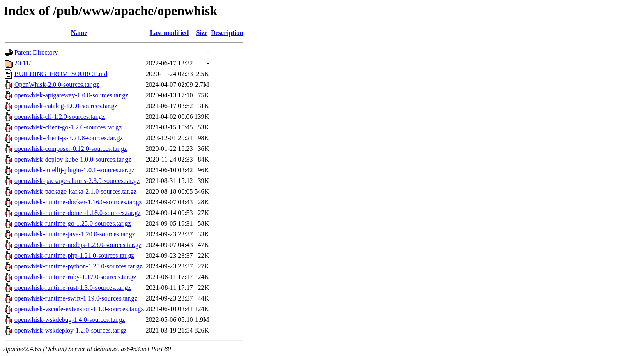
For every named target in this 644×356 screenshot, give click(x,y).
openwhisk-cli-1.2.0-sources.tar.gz (60, 117)
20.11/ (23, 63)
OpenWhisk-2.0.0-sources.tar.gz (57, 84)
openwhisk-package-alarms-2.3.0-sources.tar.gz (77, 181)
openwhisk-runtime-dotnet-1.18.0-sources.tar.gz (77, 213)
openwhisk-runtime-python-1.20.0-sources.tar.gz (78, 266)
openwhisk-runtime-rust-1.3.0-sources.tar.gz (72, 288)
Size (202, 33)
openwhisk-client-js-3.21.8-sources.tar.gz (69, 138)
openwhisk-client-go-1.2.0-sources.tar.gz (68, 127)
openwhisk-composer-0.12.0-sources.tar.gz (71, 149)
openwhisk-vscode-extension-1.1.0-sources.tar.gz (79, 309)
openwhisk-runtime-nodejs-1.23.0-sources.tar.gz (78, 245)
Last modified (169, 33)
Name (79, 33)
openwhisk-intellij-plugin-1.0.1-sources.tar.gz (74, 170)
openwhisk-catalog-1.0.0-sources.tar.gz (66, 106)
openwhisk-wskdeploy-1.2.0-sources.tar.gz (71, 330)
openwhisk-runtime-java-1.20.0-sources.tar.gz (75, 234)
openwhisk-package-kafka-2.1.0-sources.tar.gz (76, 191)
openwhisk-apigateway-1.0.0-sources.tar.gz (71, 95)
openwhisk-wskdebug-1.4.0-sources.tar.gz (70, 320)
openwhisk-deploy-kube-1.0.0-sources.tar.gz (73, 159)
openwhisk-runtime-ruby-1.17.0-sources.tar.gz (75, 277)
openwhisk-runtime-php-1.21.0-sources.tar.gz (74, 255)
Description (227, 33)
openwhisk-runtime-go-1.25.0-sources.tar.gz (72, 223)
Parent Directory (36, 52)
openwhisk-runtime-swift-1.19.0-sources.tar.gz (76, 298)
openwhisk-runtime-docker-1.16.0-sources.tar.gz (78, 202)
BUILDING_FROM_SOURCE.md (61, 74)
